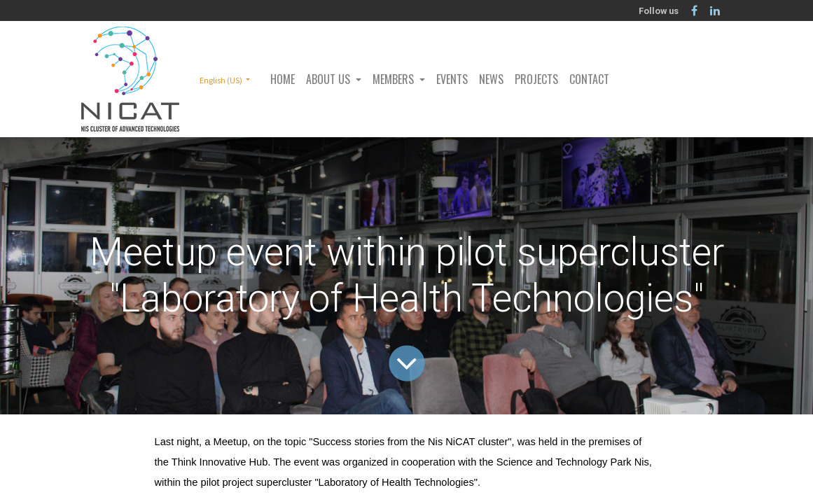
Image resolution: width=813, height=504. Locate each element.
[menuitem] (283, 79)
